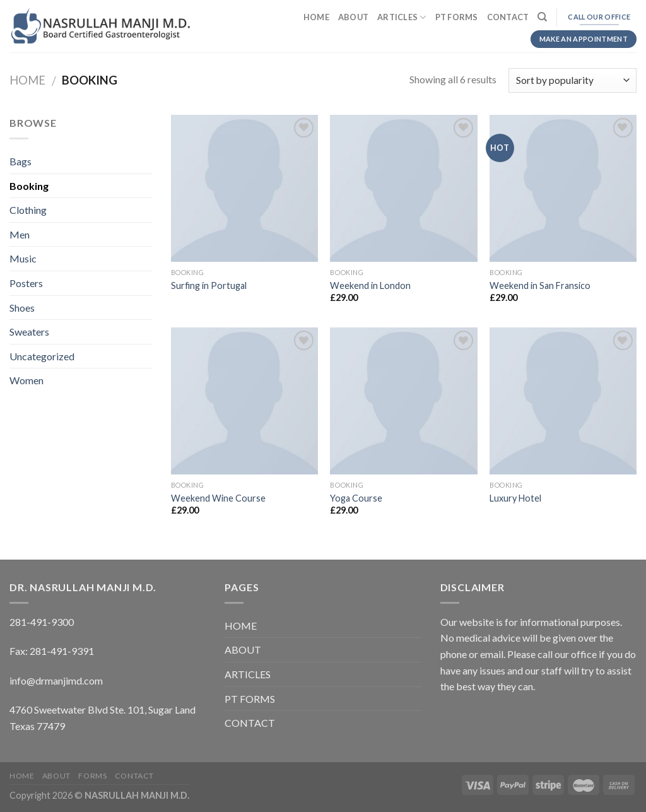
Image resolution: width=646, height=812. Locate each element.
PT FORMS (457, 17)
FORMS (92, 776)
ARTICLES (402, 17)
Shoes (22, 308)
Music (23, 258)
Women (26, 380)
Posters (26, 283)
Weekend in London (370, 285)
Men (20, 234)
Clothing (28, 210)
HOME (316, 17)
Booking (29, 186)
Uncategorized (42, 356)
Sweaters (29, 332)
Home (27, 80)
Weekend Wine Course (218, 498)
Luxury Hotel (515, 498)
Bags (21, 161)
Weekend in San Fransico (540, 285)
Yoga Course (356, 498)
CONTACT (508, 17)
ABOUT (353, 17)
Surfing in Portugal (209, 285)
